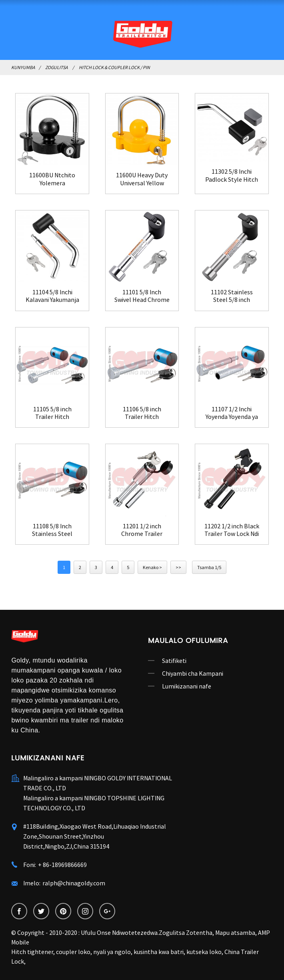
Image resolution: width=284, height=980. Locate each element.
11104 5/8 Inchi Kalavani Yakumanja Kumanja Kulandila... (52, 296)
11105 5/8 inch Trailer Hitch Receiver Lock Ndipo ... (52, 413)
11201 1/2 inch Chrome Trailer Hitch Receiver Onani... (142, 530)
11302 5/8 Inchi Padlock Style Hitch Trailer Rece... (232, 175)
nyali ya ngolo (112, 952)
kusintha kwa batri (159, 952)
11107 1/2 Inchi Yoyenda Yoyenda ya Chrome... (232, 413)
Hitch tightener (32, 952)
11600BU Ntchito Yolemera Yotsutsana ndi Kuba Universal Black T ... (52, 179)
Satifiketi (174, 661)
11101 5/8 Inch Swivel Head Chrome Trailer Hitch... (142, 296)
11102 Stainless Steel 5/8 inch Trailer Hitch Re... (232, 296)
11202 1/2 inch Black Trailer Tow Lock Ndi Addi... (232, 530)
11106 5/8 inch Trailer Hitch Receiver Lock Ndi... (142, 413)
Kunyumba (23, 67)
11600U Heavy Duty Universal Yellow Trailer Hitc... (142, 179)
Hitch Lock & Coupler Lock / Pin (114, 67)
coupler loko (73, 952)
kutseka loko (204, 952)
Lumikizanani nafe (187, 686)
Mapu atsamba (235, 932)
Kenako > (152, 567)
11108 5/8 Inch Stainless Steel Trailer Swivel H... (52, 530)
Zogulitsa (56, 67)
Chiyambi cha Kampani (193, 673)
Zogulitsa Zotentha (186, 932)
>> (178, 567)
